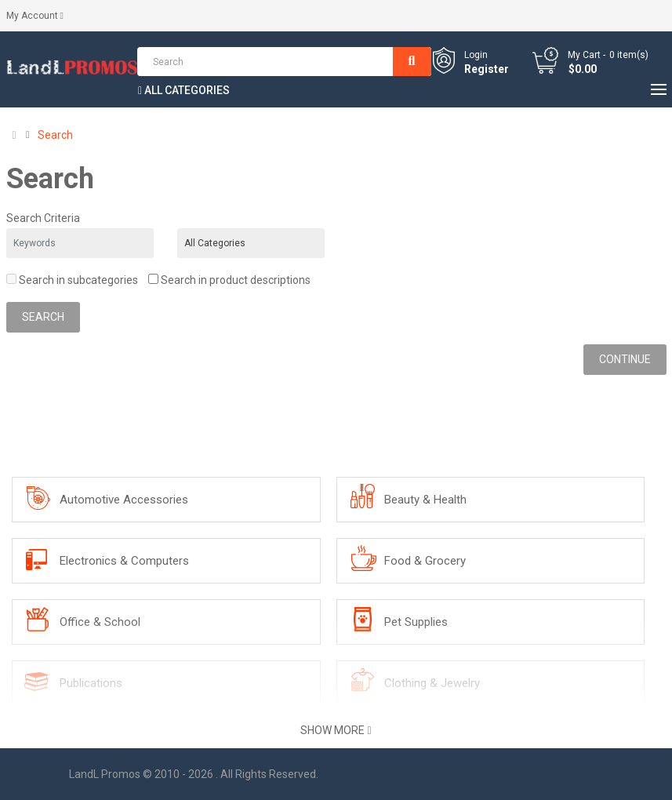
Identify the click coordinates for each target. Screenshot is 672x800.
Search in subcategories (72, 280)
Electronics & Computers (124, 561)
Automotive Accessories (124, 500)
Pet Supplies (416, 622)
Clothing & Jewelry (432, 683)
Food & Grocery (425, 561)
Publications (91, 683)
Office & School (100, 622)
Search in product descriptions (229, 280)
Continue (625, 359)
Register (487, 69)
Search (55, 135)
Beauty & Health (425, 500)
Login (476, 55)
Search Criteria (43, 218)
